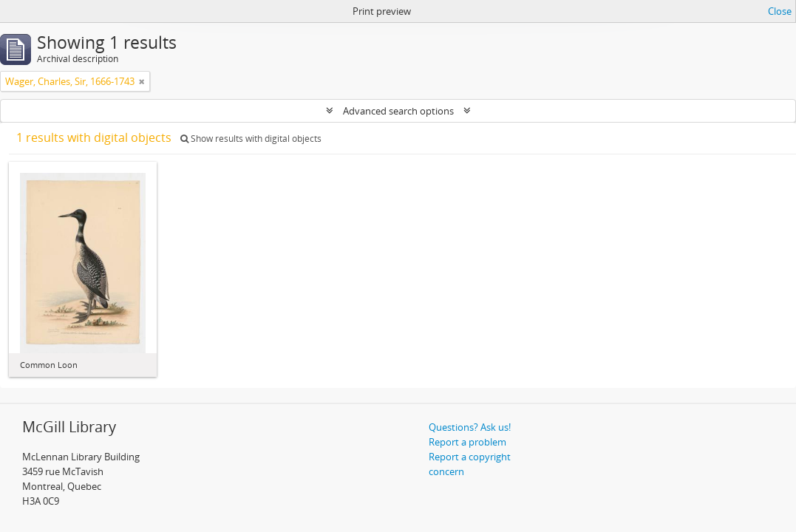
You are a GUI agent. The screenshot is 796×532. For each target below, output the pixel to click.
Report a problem (467, 442)
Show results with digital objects (251, 139)
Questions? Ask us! (470, 427)
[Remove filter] (142, 81)
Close (780, 11)
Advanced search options (398, 111)
